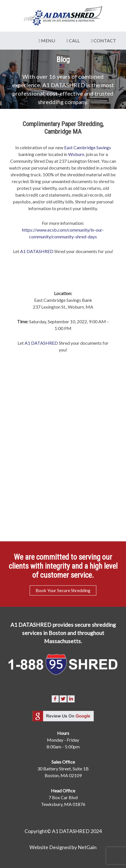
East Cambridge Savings (88, 147)
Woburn (76, 154)
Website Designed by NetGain (63, 847)
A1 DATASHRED (37, 251)
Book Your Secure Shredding (63, 590)
